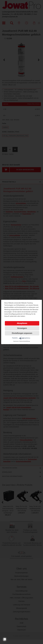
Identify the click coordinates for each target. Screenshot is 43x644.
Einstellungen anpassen (22, 333)
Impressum (16, 341)
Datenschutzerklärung (25, 341)
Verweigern (22, 328)
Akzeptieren (22, 323)
